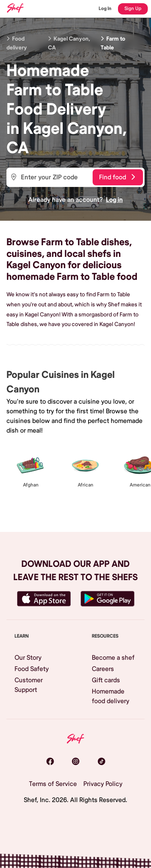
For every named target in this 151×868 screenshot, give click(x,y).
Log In (105, 9)
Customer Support (29, 685)
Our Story (28, 658)
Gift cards (106, 680)
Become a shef (113, 658)
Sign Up (133, 9)
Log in (114, 200)
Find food (117, 177)
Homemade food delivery (111, 696)
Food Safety (32, 669)
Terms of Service (53, 784)
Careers (103, 669)
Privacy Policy (103, 784)
